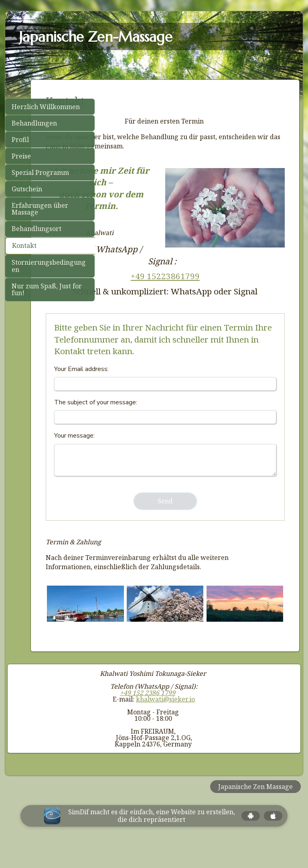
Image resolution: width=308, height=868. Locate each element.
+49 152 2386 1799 (148, 714)
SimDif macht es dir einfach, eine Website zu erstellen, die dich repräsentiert (152, 837)
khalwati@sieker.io (165, 720)
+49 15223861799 (197, 264)
